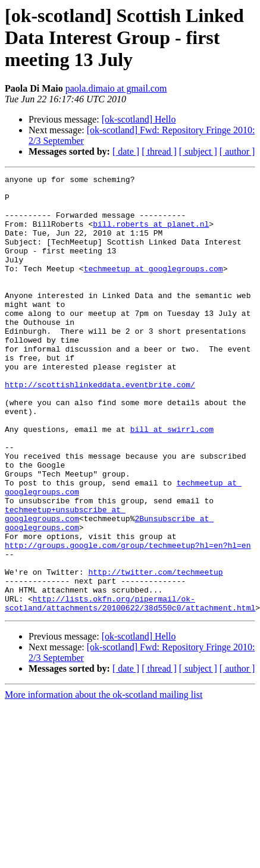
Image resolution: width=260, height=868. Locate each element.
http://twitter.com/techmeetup (155, 652)
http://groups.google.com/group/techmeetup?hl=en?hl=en (128, 620)
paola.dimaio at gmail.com (116, 88)
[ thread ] (159, 151)
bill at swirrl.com (172, 481)
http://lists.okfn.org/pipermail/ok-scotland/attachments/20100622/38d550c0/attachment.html (130, 690)
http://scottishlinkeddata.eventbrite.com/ (100, 427)
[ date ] (126, 151)
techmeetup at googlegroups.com (154, 288)
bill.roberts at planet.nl (151, 234)
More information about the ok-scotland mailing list (104, 782)
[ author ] (237, 151)
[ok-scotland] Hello (139, 119)
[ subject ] (198, 151)
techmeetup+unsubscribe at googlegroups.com (65, 582)
